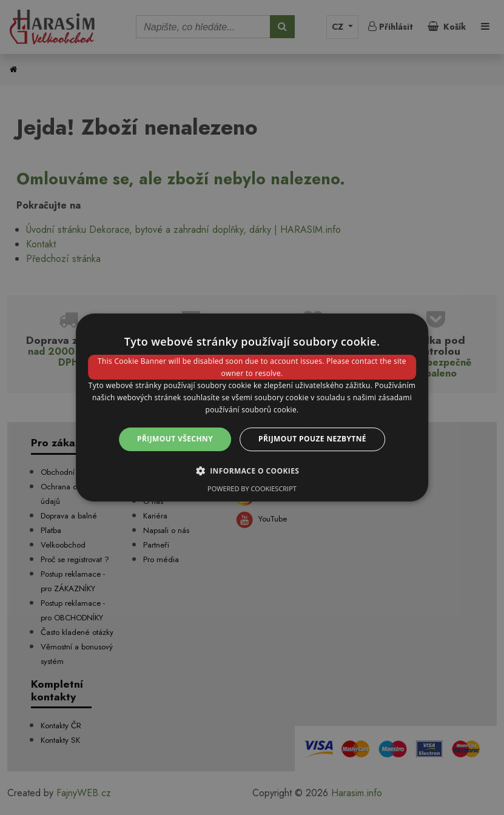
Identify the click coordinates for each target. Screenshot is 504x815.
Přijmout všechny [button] (175, 439)
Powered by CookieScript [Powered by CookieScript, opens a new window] (252, 488)
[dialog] (252, 407)
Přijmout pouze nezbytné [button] (312, 439)
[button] (252, 471)
